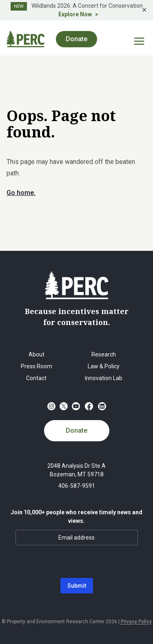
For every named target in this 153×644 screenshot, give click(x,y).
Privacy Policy (136, 622)
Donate (76, 39)
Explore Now (75, 14)
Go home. (21, 193)
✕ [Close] (144, 10)
